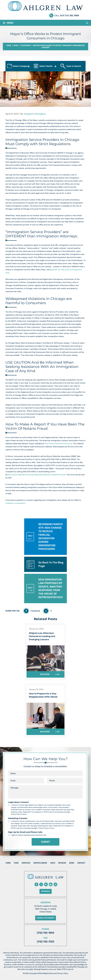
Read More (45, 674)
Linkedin (51, 884)
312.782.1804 (72, 15)
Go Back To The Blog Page (51, 564)
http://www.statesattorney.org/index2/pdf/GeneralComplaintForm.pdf (36, 475)
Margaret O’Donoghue (35, 114)
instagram (55, 884)
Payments (46, 891)
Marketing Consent (18, 818)
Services (26, 863)
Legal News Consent (18, 802)
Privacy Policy (63, 973)
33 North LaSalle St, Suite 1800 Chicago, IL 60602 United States (46, 909)
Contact (81, 863)
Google (46, 884)
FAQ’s (53, 863)
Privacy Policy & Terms (19, 814)
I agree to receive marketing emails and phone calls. (29, 835)
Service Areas (40, 863)
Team (16, 863)
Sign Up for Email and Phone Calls (25, 832)
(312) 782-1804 (45, 933)
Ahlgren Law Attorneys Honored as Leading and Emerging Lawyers (42, 636)
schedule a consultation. (16, 503)
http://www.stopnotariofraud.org (58, 444)
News (72, 863)
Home (8, 863)
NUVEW (26, 973)
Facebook (35, 611)
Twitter (41, 884)
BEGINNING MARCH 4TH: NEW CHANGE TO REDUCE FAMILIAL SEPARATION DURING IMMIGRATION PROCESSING (45, 537)
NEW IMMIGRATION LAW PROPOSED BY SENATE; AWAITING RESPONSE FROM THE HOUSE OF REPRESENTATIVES (45, 588)
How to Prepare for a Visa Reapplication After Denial (43, 695)
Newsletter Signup (46, 918)
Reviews (62, 863)
